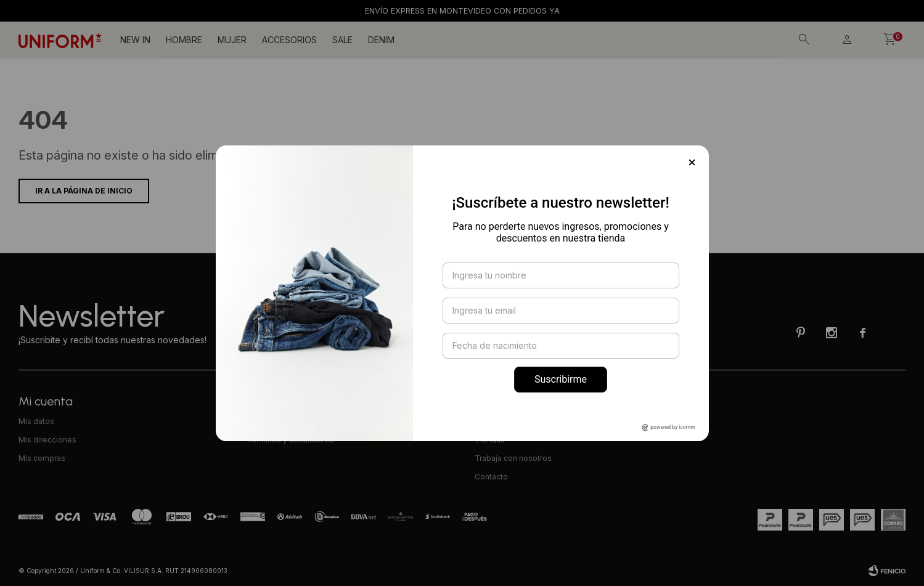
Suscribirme (561, 379)
